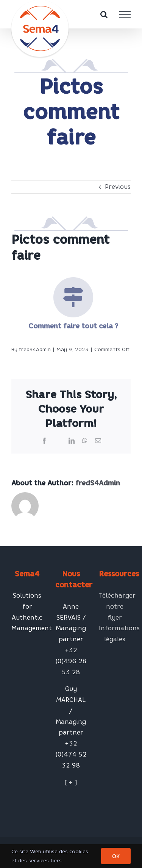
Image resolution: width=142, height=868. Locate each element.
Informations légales (115, 634)
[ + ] (71, 782)
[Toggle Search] (104, 14)
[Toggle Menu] (125, 15)
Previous (118, 187)
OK (116, 856)
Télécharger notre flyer (115, 607)
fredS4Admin (35, 349)
